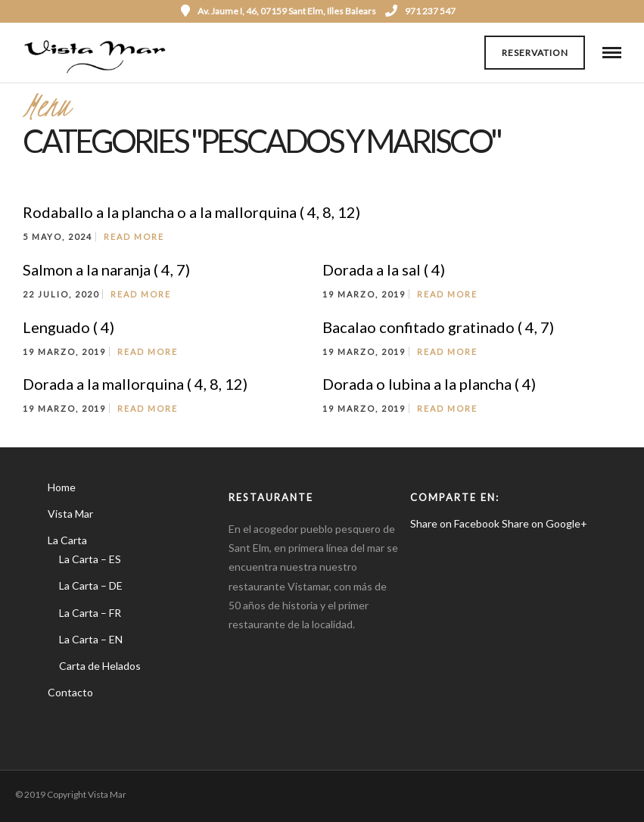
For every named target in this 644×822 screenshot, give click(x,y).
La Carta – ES (90, 559)
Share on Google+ (544, 523)
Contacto (70, 692)
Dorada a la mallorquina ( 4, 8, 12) (135, 384)
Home (62, 487)
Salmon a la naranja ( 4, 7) (106, 269)
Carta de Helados (100, 666)
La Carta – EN (91, 639)
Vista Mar (70, 514)
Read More (134, 237)
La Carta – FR (90, 613)
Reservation (535, 53)
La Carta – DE (91, 585)
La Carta (67, 540)
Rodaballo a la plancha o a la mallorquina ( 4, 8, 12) (191, 212)
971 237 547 (420, 11)
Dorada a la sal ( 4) (384, 269)
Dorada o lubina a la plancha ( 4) (429, 384)
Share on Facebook (455, 523)
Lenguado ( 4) (68, 327)
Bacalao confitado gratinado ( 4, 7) (438, 327)
